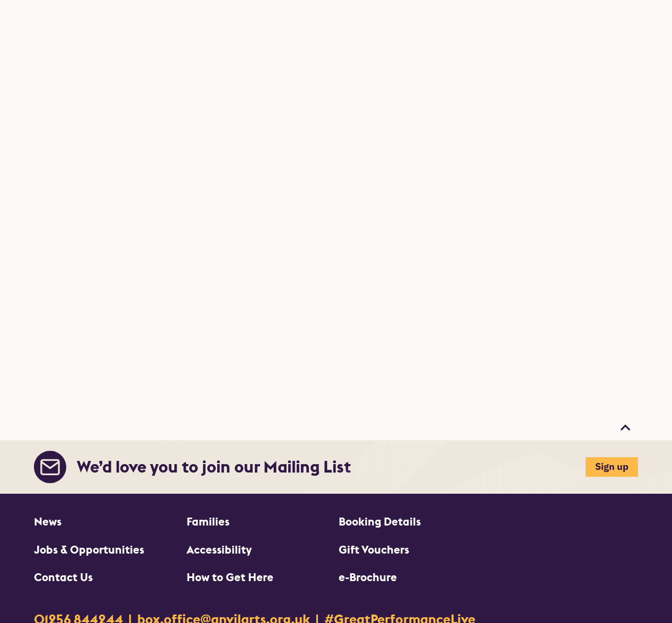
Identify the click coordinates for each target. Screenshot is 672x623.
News (48, 522)
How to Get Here (230, 577)
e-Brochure (368, 577)
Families (208, 522)
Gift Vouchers (374, 550)
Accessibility (219, 550)
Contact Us (63, 577)
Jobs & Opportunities (89, 550)
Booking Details (380, 522)
